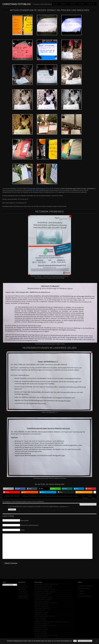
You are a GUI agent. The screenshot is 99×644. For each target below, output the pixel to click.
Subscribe (82, 591)
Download (81, 4)
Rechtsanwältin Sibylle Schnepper (36, 189)
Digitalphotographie (34, 496)
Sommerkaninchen (39, 595)
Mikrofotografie (38, 605)
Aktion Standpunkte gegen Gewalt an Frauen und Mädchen (57, 496)
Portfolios (63, 4)
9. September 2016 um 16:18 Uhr (88, 505)
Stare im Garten (38, 629)
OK (75, 641)
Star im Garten (38, 633)
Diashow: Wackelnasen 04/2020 (41, 616)
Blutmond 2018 (38, 627)
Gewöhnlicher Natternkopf (40, 588)
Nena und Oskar (38, 609)
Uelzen (71, 496)
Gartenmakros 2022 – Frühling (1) (42, 592)
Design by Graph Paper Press (86, 586)
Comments (90, 496)
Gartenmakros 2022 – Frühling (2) (42, 590)
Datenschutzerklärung (23, 596)
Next (93, 498)
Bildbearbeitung (26, 496)
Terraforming (37, 624)
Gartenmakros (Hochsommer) (41, 597)
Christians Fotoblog (17, 4)
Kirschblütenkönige (39, 612)
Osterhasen (37, 618)
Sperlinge (37, 610)
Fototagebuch (42, 496)
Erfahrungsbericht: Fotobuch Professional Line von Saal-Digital (48, 622)
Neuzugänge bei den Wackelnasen (42, 603)
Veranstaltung (76, 496)
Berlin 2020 (37, 607)
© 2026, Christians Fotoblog (86, 596)
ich (49, 189)
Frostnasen (37, 620)
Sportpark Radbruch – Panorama (42, 584)
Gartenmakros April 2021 (40, 599)
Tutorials (72, 4)
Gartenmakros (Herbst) (39, 594)
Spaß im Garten (38, 637)
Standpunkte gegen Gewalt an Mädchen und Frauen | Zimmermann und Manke (30, 505)
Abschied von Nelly (39, 586)
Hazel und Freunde (39, 601)
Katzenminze (37, 631)
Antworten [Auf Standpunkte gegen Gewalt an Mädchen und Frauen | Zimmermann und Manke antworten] (12, 510)
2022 (54, 4)
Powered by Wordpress (85, 588)
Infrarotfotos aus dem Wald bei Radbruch (43, 635)
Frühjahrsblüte (38, 614)
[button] (8, 489)
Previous (86, 498)
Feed (83, 496)
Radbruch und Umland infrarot (41, 626)
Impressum (90, 4)
